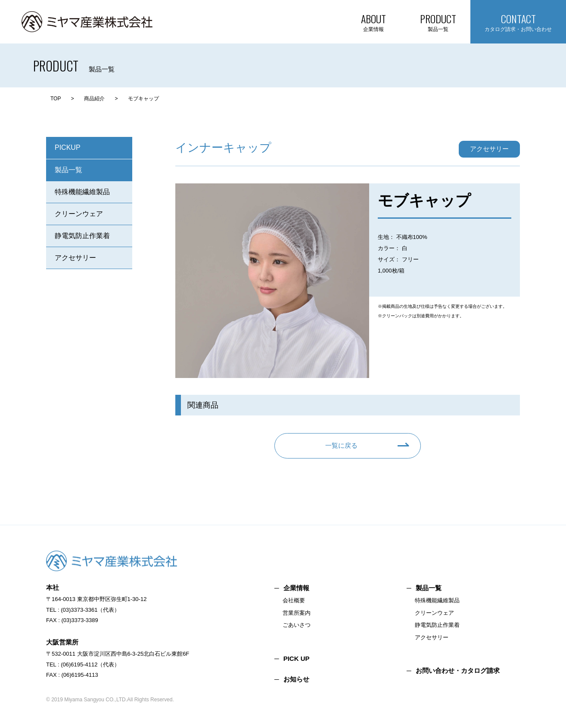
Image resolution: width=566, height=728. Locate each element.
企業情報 (296, 588)
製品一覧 (68, 170)
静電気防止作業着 (82, 236)
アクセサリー (75, 258)
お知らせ (296, 679)
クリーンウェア (79, 214)
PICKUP (68, 147)
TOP (56, 99)
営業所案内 (297, 613)
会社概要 (294, 600)
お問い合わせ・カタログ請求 (458, 671)
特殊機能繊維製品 (82, 192)
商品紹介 (94, 99)
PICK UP (297, 658)
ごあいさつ (297, 625)
